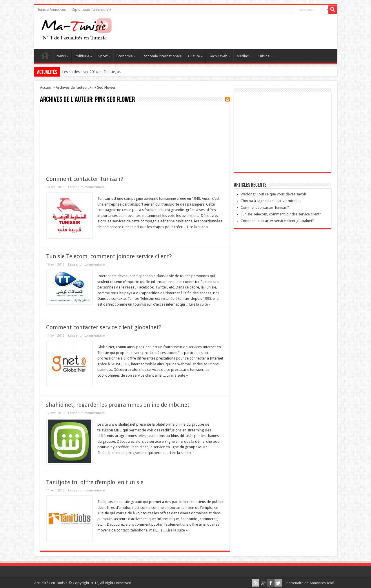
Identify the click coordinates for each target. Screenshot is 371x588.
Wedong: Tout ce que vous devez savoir (273, 194)
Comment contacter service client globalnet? (104, 327)
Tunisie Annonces (51, 9)
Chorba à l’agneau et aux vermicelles (271, 201)
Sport (104, 56)
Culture (195, 56)
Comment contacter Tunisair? (85, 179)
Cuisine (265, 56)
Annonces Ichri (322, 583)
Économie (126, 56)
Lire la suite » (198, 227)
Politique (83, 56)
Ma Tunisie (45, 57)
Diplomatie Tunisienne (91, 9)
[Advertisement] (135, 137)
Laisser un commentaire (86, 187)
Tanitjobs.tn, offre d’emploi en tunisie (95, 482)
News (62, 56)
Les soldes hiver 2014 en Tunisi (88, 72)
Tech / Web (220, 56)
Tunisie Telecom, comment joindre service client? (109, 256)
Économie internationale (162, 56)
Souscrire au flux (228, 99)
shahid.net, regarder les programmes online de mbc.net (118, 405)
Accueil (46, 87)
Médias (244, 56)
